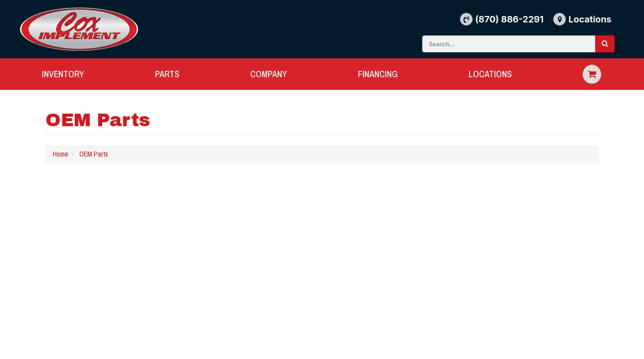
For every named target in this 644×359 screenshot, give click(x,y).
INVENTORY (63, 74)
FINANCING (378, 74)
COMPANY (269, 74)
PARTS (167, 74)
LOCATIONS (490, 74)
